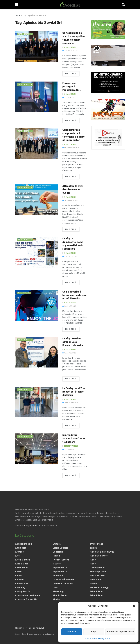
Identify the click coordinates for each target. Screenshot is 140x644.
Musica (57, 599)
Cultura (57, 544)
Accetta (72, 632)
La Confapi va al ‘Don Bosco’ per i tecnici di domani (74, 392)
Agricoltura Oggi (24, 544)
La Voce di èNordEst (63, 580)
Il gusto (57, 564)
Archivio (19, 552)
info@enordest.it (32, 526)
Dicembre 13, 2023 (70, 97)
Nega (94, 632)
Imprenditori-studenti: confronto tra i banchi (74, 438)
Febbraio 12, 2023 (70, 403)
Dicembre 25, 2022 (70, 450)
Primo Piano (24, 293)
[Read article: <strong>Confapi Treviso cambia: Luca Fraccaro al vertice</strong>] (36, 352)
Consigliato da (23, 591)
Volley (93, 584)
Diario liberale (60, 548)
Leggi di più (72, 73)
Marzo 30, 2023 (69, 306)
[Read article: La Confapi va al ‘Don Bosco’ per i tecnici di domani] (36, 402)
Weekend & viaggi (100, 588)
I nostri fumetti (61, 560)
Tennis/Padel (97, 568)
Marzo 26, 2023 (69, 353)
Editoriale (58, 552)
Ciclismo (20, 580)
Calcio (18, 576)
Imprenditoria (25, 34)
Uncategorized (98, 572)
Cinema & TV (22, 584)
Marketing (58, 591)
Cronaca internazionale (27, 595)
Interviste (58, 576)
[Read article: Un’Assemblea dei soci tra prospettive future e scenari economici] (36, 47)
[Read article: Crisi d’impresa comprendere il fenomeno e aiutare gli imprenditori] (36, 144)
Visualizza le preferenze (120, 632)
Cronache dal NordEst (27, 599)
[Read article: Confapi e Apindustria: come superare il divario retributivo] (36, 252)
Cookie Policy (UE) (37, 628)
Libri (55, 588)
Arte (17, 556)
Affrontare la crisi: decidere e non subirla (73, 189)
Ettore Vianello (71, 446)
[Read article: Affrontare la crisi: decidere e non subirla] (36, 200)
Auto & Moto (22, 564)
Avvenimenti (22, 568)
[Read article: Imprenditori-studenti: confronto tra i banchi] (36, 449)
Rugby (94, 548)
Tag (24, 15)
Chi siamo (19, 628)
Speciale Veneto (99, 556)
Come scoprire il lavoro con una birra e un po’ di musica (74, 295)
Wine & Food (97, 591)
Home (18, 15)
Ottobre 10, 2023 (70, 256)
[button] (134, 606)
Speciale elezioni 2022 (102, 552)
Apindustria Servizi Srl (37, 15)
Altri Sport (21, 548)
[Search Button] (123, 5)
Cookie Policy (91, 639)
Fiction (56, 556)
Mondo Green (60, 595)
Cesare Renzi (70, 47)
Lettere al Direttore (63, 584)
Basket (19, 572)
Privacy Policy (104, 639)
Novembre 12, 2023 (71, 148)
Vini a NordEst (98, 576)
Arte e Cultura (22, 560)
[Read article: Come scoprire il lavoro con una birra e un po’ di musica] (36, 305)
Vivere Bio (96, 580)
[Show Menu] (17, 5)
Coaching (20, 588)
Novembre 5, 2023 (70, 200)
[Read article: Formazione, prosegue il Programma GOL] (36, 97)
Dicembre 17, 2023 (70, 51)
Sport (93, 560)
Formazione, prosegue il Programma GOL (72, 87)
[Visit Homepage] (70, 5)
